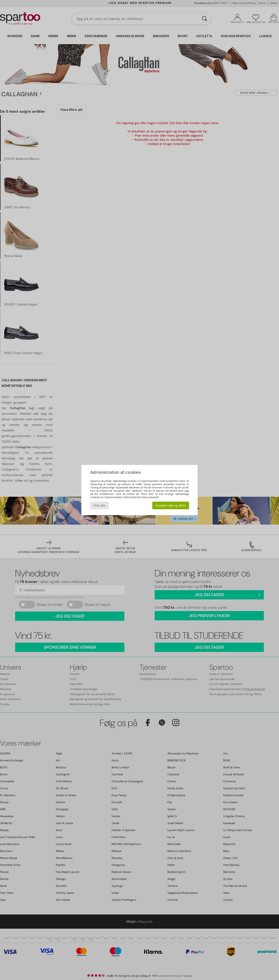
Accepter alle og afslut (171, 505)
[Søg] (204, 19)
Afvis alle (99, 505)
